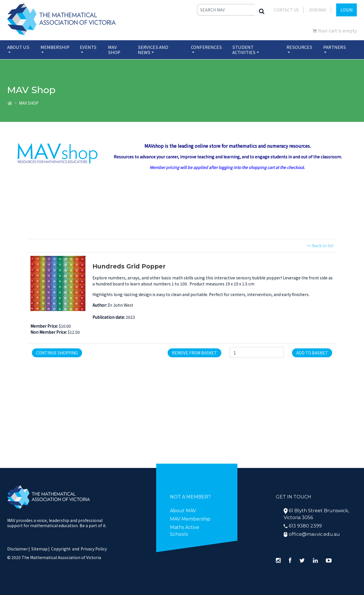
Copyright (61, 549)
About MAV (183, 511)
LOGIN (346, 10)
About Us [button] (18, 47)
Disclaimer (19, 549)
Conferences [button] (206, 47)
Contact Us (286, 10)
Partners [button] (335, 47)
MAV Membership (190, 519)
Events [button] (88, 47)
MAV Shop (114, 50)
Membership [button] (55, 47)
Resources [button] (299, 47)
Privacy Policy (94, 549)
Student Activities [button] (244, 50)
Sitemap (39, 549)
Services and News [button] (153, 50)
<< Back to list (320, 245)
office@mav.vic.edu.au (314, 534)
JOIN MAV (317, 10)
